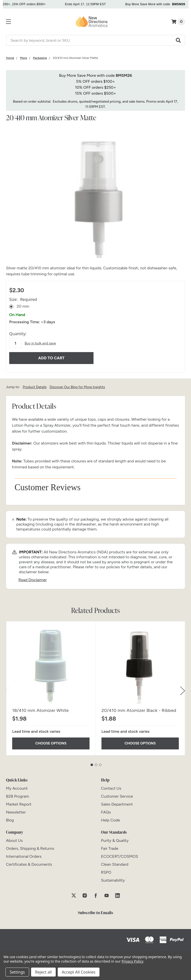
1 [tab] (92, 762)
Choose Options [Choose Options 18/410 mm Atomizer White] (51, 741)
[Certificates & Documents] (29, 862)
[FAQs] (106, 810)
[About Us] (14, 838)
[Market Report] (19, 802)
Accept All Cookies (79, 972)
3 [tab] (100, 762)
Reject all (43, 972)
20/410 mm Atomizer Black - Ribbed (139, 708)
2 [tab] (96, 762)
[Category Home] (10, 58)
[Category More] (24, 58)
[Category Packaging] (40, 58)
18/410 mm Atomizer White (40, 708)
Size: (23, 299)
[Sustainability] (113, 878)
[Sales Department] (117, 802)
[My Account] (17, 786)
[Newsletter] (16, 810)
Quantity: (18, 334)
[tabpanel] (51, 686)
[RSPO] (106, 870)
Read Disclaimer (33, 577)
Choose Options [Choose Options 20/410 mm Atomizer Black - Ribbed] (140, 741)
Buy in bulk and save (40, 343)
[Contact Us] (111, 786)
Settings (17, 972)
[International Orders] (24, 854)
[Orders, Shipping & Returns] (30, 846)
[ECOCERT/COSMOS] (119, 854)
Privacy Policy (132, 961)
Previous (7, 688)
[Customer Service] (117, 794)
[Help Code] (111, 818)
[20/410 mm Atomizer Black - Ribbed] (140, 663)
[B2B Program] (18, 794)
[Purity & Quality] (115, 838)
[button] (179, 40)
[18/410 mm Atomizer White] (51, 663)
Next (183, 688)
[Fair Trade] (110, 846)
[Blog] (10, 818)
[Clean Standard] (115, 862)
